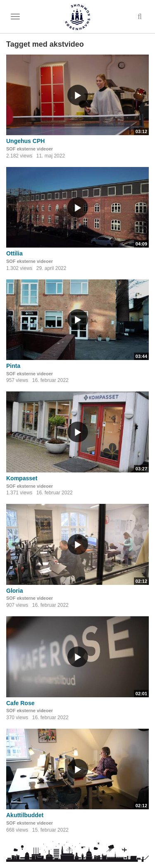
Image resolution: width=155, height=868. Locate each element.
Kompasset (22, 478)
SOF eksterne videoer (30, 149)
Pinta (13, 366)
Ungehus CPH (25, 141)
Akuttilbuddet (25, 815)
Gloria (14, 591)
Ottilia (14, 253)
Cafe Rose (20, 703)
